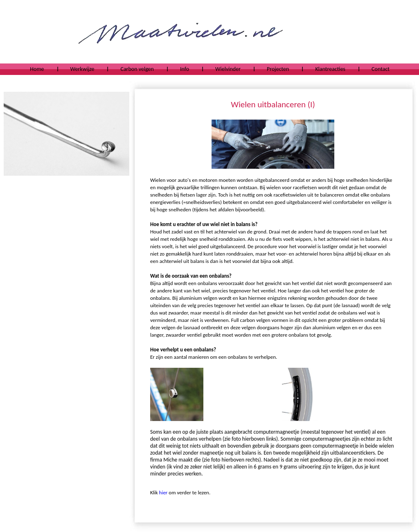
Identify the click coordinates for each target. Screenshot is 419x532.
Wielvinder (228, 69)
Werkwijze (82, 69)
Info (185, 69)
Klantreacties (330, 69)
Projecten (278, 69)
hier (163, 492)
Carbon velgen (137, 69)
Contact (381, 69)
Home (37, 69)
